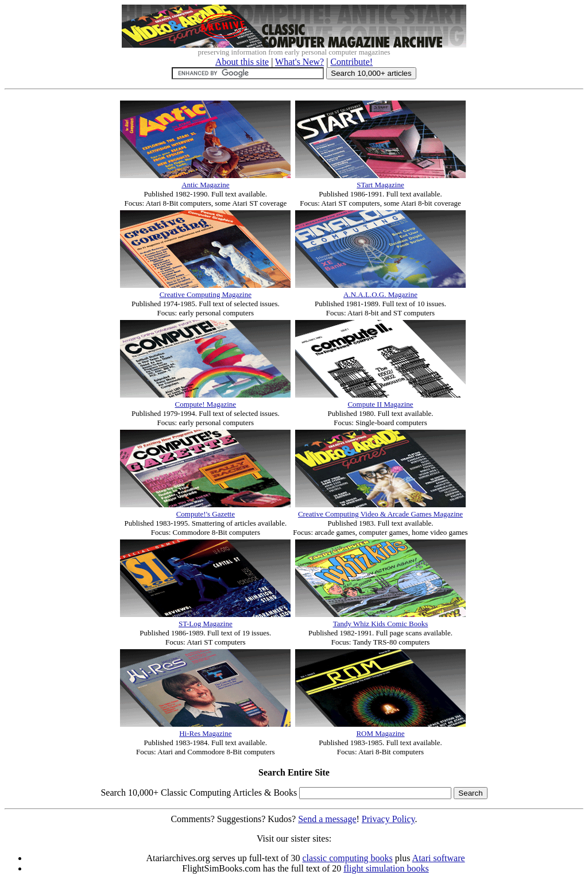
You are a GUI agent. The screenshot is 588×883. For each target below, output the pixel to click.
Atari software (439, 858)
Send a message (327, 819)
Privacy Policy (388, 819)
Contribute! (351, 62)
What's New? (299, 62)
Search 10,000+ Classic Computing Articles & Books (199, 793)
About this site (242, 62)
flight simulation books (386, 868)
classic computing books (348, 858)
